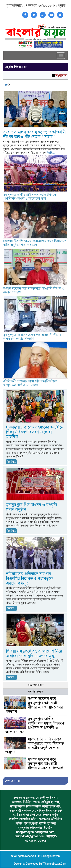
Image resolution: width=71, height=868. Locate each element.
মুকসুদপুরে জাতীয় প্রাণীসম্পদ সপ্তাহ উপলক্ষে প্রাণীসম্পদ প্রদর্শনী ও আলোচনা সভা (30, 197)
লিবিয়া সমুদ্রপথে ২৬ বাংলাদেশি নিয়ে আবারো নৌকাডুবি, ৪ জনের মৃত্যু (34, 653)
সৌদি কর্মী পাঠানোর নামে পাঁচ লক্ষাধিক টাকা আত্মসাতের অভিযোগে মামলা (30, 383)
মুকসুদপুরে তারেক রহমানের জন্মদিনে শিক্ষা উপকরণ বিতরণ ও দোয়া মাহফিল (35, 432)
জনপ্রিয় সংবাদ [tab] (35, 692)
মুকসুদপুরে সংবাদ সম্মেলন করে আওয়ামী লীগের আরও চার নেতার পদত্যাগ (32, 337)
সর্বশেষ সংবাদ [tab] (36, 685)
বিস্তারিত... (51, 153)
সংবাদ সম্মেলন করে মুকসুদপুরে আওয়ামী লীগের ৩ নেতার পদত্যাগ (34, 290)
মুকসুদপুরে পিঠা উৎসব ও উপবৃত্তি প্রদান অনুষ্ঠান (31, 507)
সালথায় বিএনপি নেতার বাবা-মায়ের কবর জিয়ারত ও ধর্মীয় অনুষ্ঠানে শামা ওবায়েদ (35, 243)
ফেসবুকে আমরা (12, 781)
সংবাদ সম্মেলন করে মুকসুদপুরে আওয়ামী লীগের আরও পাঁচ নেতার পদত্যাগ (34, 134)
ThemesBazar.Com (55, 864)
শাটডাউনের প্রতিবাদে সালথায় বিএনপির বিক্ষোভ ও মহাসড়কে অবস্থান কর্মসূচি (29, 578)
